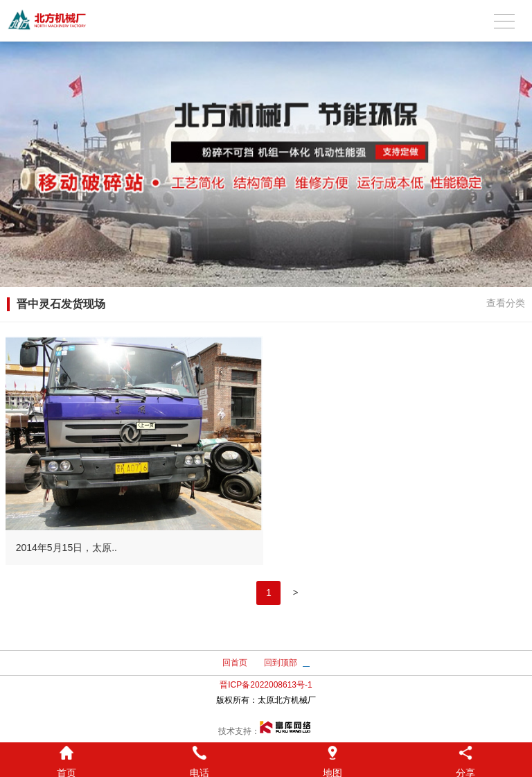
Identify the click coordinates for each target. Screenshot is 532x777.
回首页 (235, 663)
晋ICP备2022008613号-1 (266, 685)
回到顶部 (281, 663)
